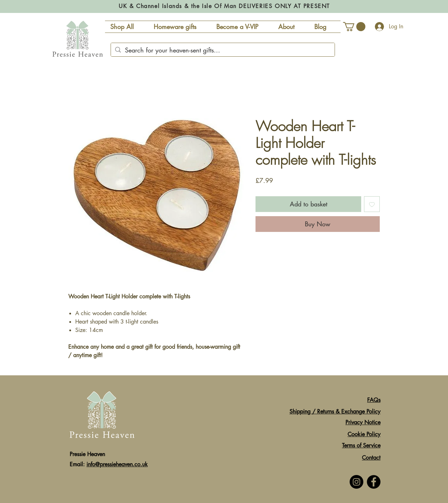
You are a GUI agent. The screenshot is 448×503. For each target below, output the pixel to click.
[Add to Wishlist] (372, 204)
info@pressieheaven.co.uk (117, 464)
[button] (354, 27)
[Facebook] (374, 482)
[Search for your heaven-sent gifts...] (222, 50)
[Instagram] (356, 482)
